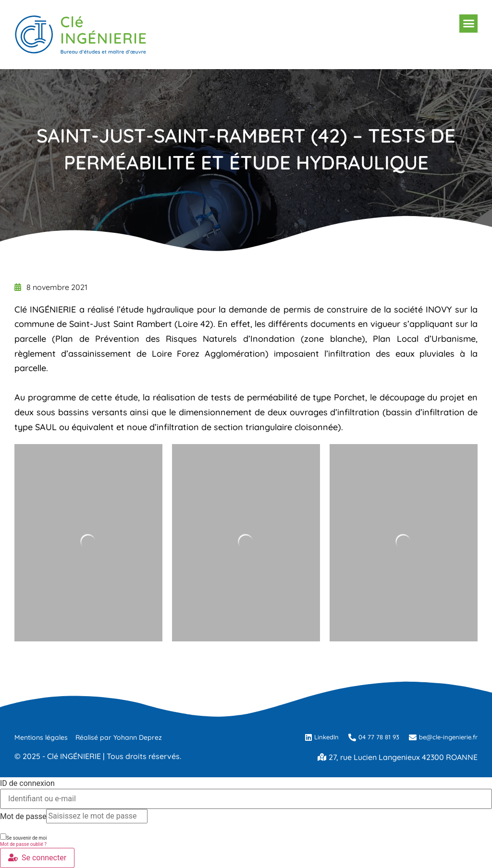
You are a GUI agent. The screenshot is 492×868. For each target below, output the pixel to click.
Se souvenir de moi (23, 837)
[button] (468, 24)
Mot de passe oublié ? (23, 844)
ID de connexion (27, 784)
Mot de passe (23, 817)
